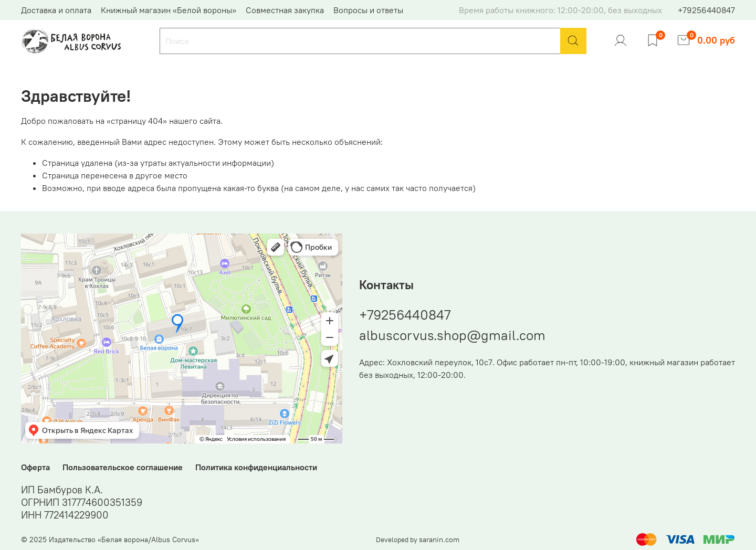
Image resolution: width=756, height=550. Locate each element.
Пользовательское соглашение (123, 467)
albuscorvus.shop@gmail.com (452, 335)
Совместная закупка (285, 10)
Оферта (35, 467)
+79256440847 (706, 10)
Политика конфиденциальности (256, 467)
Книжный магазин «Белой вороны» (169, 10)
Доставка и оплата (56, 10)
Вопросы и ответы (368, 10)
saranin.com (439, 540)
